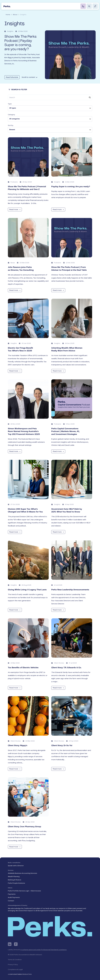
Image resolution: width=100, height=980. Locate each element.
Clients (10, 888)
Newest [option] (12, 130)
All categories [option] (14, 119)
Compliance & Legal (15, 970)
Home (8, 15)
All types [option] (13, 108)
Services (11, 870)
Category (11, 115)
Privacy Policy (13, 965)
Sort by (11, 125)
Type (10, 104)
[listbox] (50, 108)
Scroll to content (29, 77)
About (15, 15)
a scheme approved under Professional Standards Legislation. (44, 950)
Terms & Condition (15, 960)
